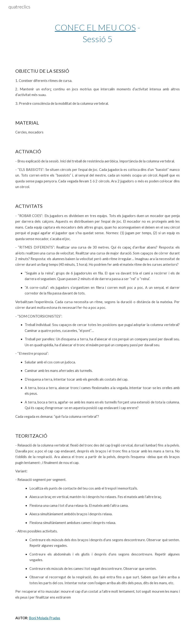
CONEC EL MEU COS (95, 27)
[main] (97, 33)
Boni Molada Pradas (45, 618)
